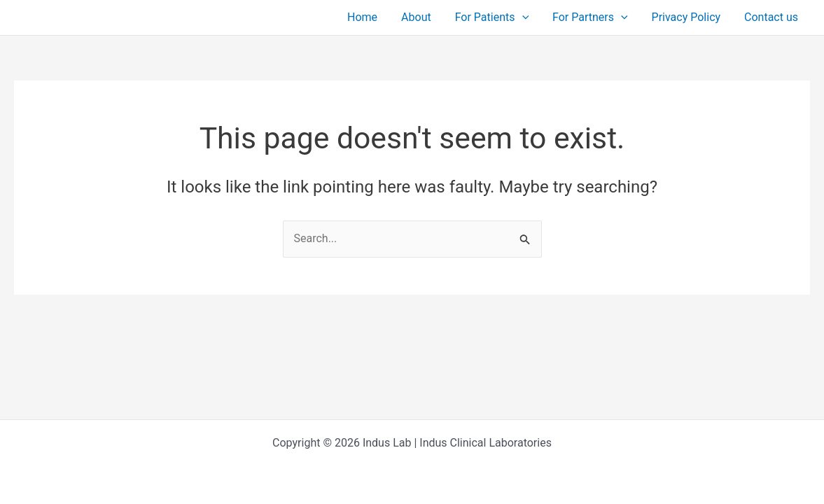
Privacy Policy (689, 17)
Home (370, 17)
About (423, 17)
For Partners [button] (594, 17)
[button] (526, 17)
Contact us (772, 17)
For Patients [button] (497, 17)
